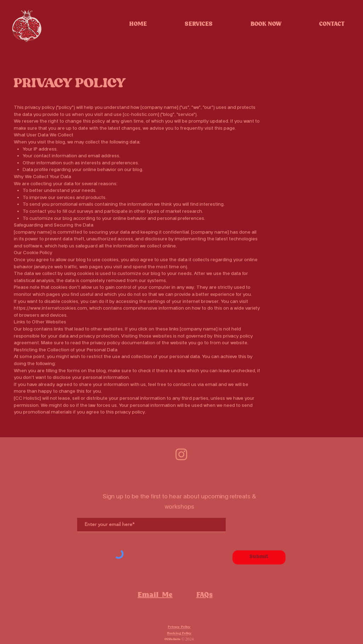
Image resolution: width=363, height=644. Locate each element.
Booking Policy (179, 633)
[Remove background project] (181, 454)
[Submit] (259, 557)
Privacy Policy (179, 627)
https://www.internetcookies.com (50, 308)
